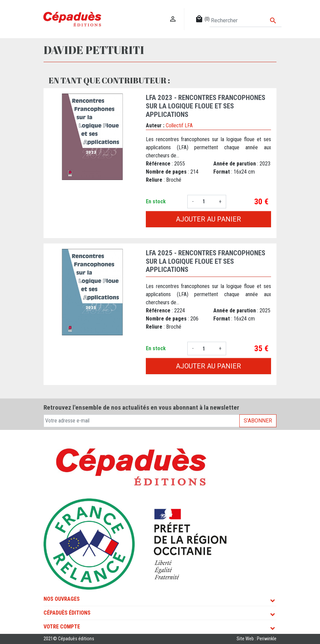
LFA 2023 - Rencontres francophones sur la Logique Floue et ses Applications (206, 106)
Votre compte (62, 627)
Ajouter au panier (208, 219)
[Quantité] (206, 202)
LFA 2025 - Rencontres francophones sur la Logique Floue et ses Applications (206, 261)
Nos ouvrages (62, 599)
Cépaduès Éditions (67, 613)
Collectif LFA (179, 125)
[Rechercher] (246, 21)
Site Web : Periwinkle (257, 639)
